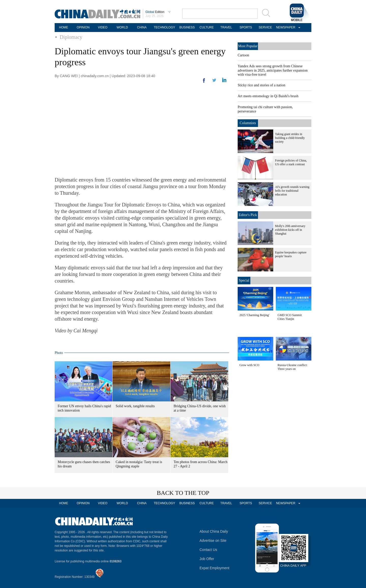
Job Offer (207, 559)
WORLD (122, 27)
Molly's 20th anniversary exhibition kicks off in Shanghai (290, 230)
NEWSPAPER (285, 27)
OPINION (83, 27)
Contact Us (208, 550)
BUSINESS (187, 27)
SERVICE (265, 27)
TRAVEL (226, 27)
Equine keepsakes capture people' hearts (291, 254)
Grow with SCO (249, 365)
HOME (64, 27)
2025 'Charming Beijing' (254, 315)
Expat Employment (215, 568)
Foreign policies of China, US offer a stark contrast (291, 162)
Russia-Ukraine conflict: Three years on (293, 367)
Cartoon (243, 55)
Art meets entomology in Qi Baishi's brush (268, 96)
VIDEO (103, 27)
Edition (155, 12)
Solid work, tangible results (135, 406)
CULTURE (207, 27)
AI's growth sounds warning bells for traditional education (292, 191)
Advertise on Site (213, 541)
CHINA (142, 27)
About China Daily (214, 531)
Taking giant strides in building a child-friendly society (290, 138)
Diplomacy (71, 37)
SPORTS (246, 27)
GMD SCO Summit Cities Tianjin (290, 317)
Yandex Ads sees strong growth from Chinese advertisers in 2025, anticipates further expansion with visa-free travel (273, 70)
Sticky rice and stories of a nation (261, 85)
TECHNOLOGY (164, 27)
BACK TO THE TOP (183, 493)
